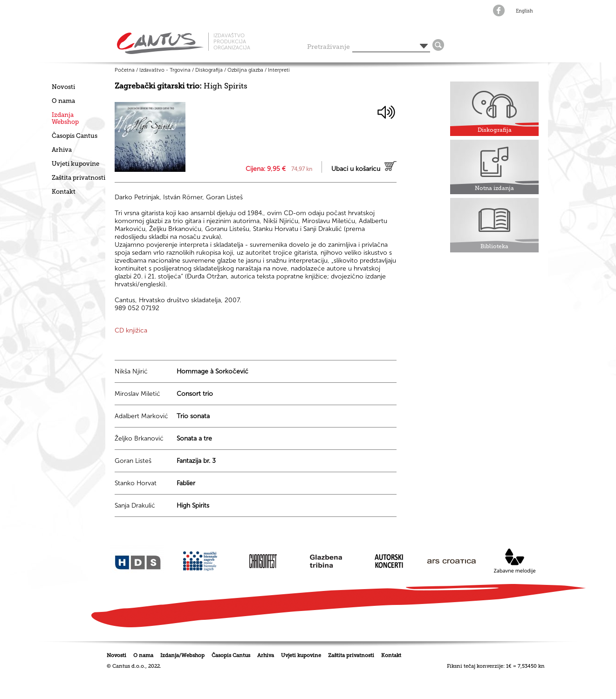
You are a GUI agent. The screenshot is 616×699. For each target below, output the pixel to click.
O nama (63, 101)
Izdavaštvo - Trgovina (165, 70)
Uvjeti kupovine (75, 164)
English (524, 11)
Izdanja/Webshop (182, 655)
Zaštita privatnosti (79, 178)
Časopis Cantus (75, 136)
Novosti (63, 87)
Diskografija (209, 70)
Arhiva (62, 150)
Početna (125, 70)
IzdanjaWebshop (65, 118)
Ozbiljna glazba (245, 70)
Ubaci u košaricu (356, 169)
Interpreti (279, 70)
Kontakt (64, 192)
